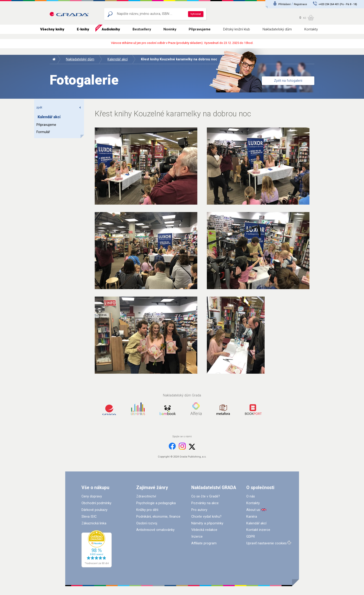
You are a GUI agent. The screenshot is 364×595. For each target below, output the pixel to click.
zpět (59, 107)
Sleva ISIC (89, 517)
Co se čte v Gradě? (206, 496)
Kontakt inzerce (258, 530)
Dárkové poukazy (94, 510)
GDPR (251, 537)
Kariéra (252, 517)
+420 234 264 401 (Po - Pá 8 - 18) (338, 4)
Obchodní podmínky (96, 503)
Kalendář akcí (118, 59)
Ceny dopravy (92, 496)
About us (253, 510)
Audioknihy (111, 29)
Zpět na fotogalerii (288, 81)
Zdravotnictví (146, 496)
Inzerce (197, 537)
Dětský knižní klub (237, 29)
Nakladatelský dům (277, 29)
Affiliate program (204, 543)
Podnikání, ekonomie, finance (158, 517)
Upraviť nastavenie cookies (266, 543)
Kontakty (311, 29)
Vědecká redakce (204, 530)
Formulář (43, 132)
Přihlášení (284, 4)
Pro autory (199, 510)
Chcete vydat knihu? (206, 517)
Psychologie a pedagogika (156, 503)
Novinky (170, 29)
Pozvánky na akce (205, 503)
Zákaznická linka (94, 523)
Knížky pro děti (147, 510)
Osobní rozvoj (147, 523)
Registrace (300, 4)
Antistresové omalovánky (155, 530)
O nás (251, 496)
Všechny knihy (52, 29)
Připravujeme (200, 29)
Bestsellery (142, 29)
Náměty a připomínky (207, 523)
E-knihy (83, 29)
